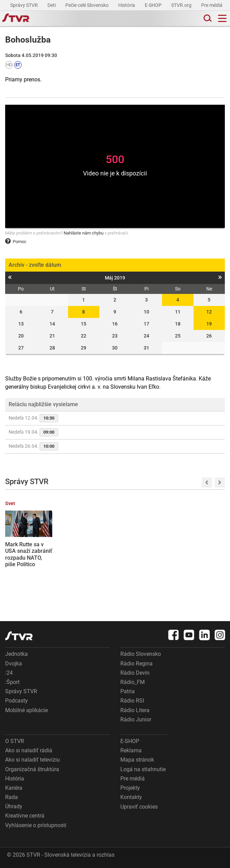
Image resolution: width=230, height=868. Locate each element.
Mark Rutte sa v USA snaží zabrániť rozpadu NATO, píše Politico (29, 554)
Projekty (130, 788)
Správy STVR (25, 5)
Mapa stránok (137, 760)
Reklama (131, 750)
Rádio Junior (136, 719)
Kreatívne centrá (25, 816)
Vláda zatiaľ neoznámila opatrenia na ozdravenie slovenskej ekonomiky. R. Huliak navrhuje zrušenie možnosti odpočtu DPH (200, 571)
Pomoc (16, 242)
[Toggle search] (207, 18)
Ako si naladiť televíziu (32, 760)
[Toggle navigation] (222, 18)
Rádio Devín (135, 673)
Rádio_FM (133, 682)
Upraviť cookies (139, 807)
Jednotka (17, 654)
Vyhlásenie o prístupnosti (36, 825)
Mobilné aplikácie (26, 710)
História (127, 5)
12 (209, 312)
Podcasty (17, 701)
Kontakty (131, 797)
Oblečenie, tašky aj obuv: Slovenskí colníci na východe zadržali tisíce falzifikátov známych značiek (143, 561)
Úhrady (14, 806)
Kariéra (14, 788)
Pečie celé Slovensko (87, 5)
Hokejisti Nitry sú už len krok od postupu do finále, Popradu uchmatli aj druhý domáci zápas (85, 561)
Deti (52, 5)
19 (209, 324)
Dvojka (14, 664)
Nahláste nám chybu (84, 233)
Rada (12, 797)
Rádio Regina (136, 664)
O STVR (15, 741)
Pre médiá (212, 5)
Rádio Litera (135, 710)
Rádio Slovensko (141, 654)
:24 (9, 673)
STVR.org (182, 5)
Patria (128, 691)
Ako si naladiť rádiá (29, 750)
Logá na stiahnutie (143, 769)
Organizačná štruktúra (32, 769)
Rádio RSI (132, 701)
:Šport (12, 682)
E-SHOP (154, 5)
